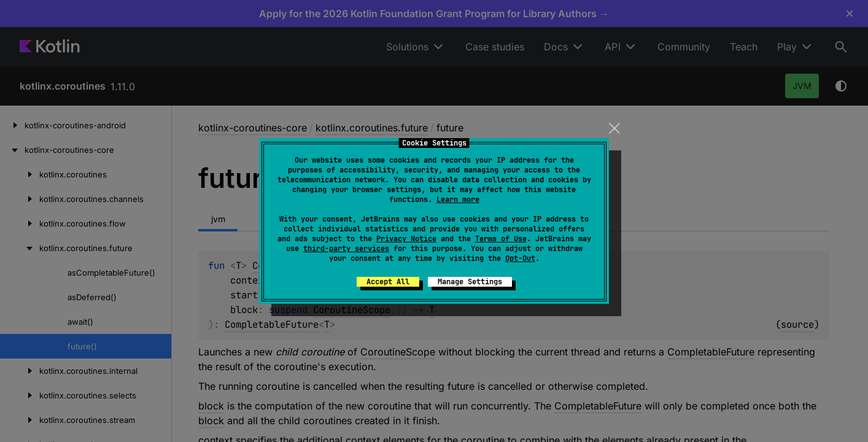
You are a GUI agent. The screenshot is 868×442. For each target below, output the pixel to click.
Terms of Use (501, 239)
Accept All (388, 282)
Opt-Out (520, 258)
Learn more (458, 200)
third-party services (346, 249)
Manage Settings (470, 282)
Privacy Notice (406, 239)
